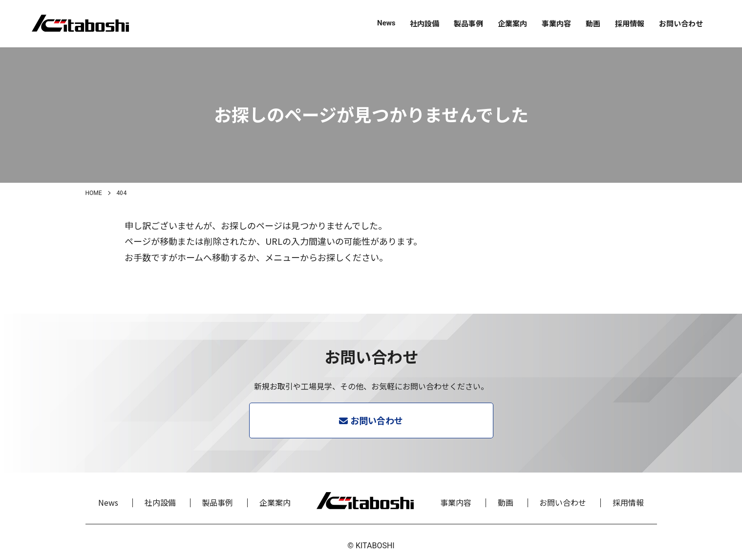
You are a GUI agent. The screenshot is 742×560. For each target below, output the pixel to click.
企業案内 (512, 23)
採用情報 (630, 23)
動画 (593, 23)
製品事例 (468, 23)
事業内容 (556, 23)
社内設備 (424, 23)
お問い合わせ (681, 23)
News (386, 23)
